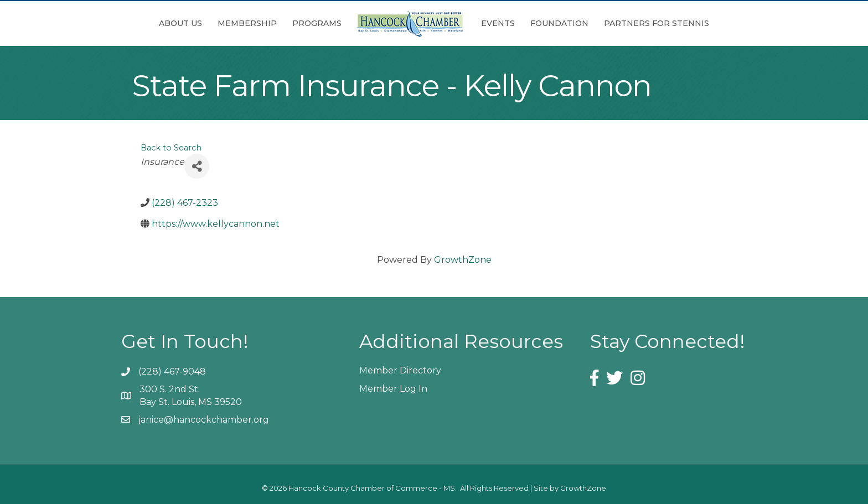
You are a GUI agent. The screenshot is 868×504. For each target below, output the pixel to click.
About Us (180, 23)
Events (498, 23)
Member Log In (393, 389)
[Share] (197, 166)
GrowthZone (463, 260)
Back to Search (171, 148)
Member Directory (400, 370)
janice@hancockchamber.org (204, 420)
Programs (317, 23)
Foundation (559, 23)
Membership (247, 23)
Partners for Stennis (657, 23)
